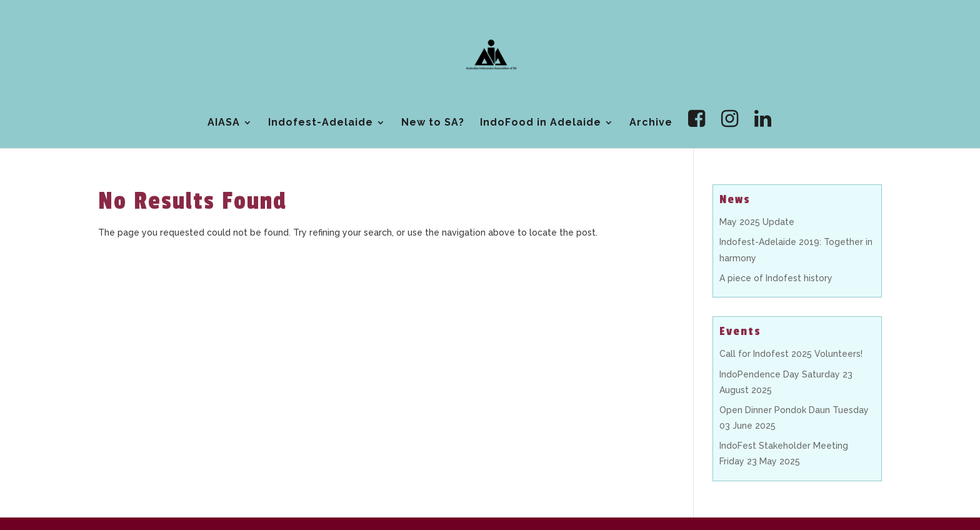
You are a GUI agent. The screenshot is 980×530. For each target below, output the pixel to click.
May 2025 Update (757, 222)
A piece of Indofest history (776, 278)
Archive (651, 123)
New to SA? (433, 123)
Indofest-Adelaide (321, 123)
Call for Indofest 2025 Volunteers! (791, 354)
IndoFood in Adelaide (541, 123)
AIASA (224, 123)
